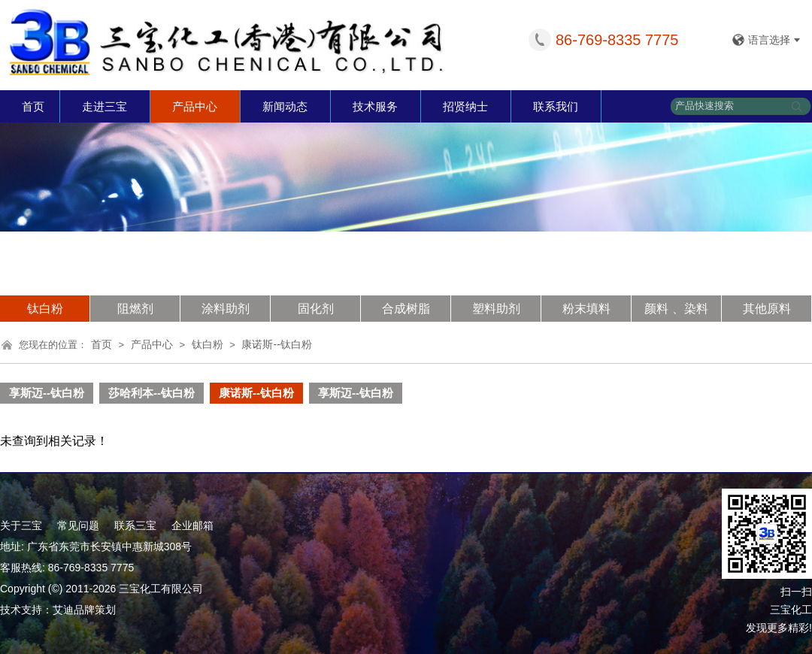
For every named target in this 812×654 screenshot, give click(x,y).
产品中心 (195, 106)
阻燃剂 (135, 309)
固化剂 (316, 309)
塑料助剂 (496, 309)
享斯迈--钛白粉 (47, 393)
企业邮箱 (192, 525)
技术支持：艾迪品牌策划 (58, 610)
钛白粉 (45, 309)
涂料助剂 (226, 309)
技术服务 (375, 106)
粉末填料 (586, 309)
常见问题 (78, 525)
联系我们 (556, 106)
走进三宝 (105, 106)
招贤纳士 (465, 106)
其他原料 (767, 309)
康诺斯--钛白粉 (276, 344)
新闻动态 (285, 106)
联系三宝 (135, 525)
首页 (33, 106)
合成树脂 (406, 309)
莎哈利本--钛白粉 (151, 393)
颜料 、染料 (676, 309)
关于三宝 (21, 525)
